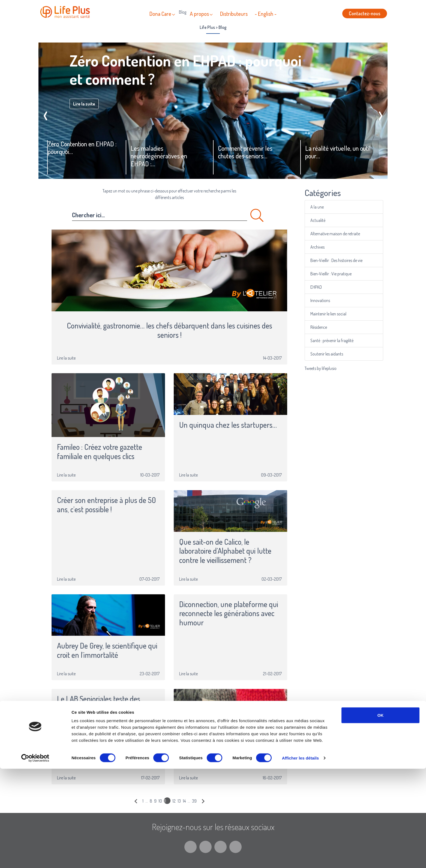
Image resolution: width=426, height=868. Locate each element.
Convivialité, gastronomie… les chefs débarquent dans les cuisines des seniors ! (169, 330)
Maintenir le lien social (334, 314)
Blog (183, 12)
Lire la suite (84, 104)
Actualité (328, 220)
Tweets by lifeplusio (321, 368)
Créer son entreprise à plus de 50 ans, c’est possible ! (106, 505)
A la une (328, 207)
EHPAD (327, 287)
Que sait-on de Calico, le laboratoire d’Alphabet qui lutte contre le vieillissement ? (225, 551)
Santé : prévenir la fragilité (337, 340)
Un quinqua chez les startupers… (228, 425)
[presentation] (45, 113)
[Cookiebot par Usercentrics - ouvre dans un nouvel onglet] (35, 857)
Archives (328, 247)
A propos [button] (199, 14)
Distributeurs (234, 14)
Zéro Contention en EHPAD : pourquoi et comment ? (185, 70)
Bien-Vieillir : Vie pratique (336, 274)
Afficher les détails (300, 857)
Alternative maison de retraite (339, 234)
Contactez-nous (365, 13)
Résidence (328, 327)
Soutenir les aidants (333, 354)
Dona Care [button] (160, 14)
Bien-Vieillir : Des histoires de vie (339, 260)
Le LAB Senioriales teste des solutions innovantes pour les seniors (100, 708)
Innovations (329, 300)
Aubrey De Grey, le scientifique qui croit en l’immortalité (107, 650)
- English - (266, 14)
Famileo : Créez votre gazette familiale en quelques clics (100, 452)
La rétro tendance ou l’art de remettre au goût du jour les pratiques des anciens (221, 750)
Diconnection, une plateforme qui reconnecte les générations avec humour (229, 614)
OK (381, 814)
